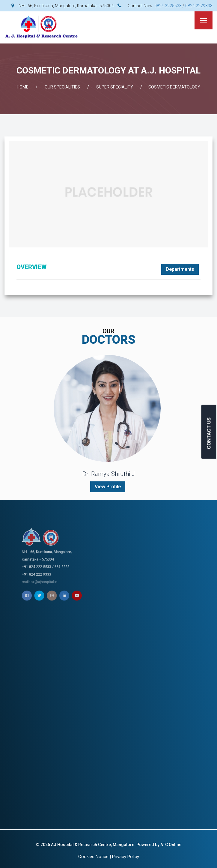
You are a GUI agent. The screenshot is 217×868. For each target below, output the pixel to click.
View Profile (108, 487)
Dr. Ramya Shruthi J (109, 474)
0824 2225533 (168, 6)
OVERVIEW (31, 267)
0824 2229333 (199, 6)
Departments (180, 269)
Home (23, 87)
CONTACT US (209, 433)
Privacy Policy (126, 857)
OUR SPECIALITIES (62, 87)
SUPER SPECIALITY (115, 87)
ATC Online (171, 845)
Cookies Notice (93, 857)
